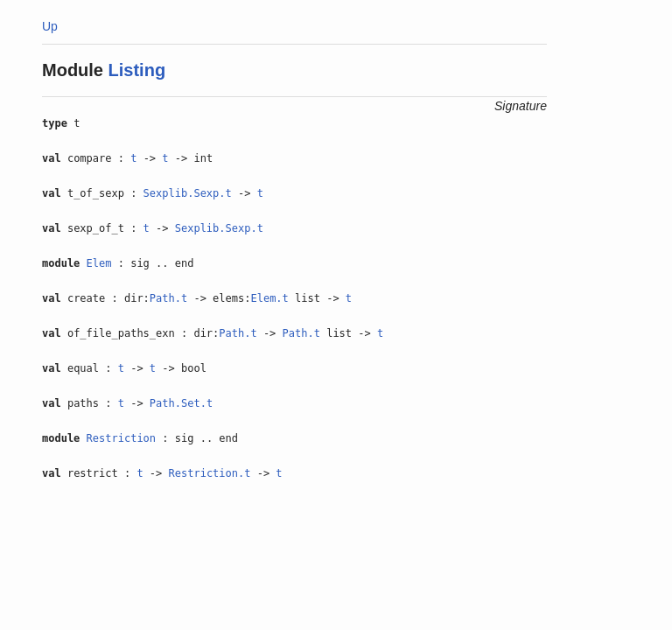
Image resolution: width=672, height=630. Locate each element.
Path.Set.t (181, 403)
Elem (99, 263)
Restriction (121, 438)
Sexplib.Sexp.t (188, 193)
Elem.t (269, 298)
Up (50, 26)
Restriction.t (210, 473)
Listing (137, 70)
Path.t (168, 298)
